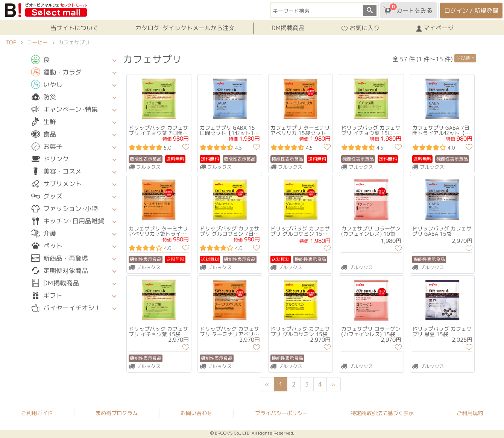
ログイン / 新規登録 (471, 11)
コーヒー (37, 42)
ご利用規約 (470, 414)
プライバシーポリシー (281, 413)
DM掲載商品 (288, 28)
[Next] (334, 384)
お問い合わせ (196, 413)
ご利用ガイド (37, 413)
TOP (11, 42)
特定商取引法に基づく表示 (382, 414)
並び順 (464, 58)
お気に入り (361, 28)
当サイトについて (74, 28)
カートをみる (408, 9)
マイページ (435, 28)
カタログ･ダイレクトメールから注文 (185, 28)
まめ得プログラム (117, 413)
